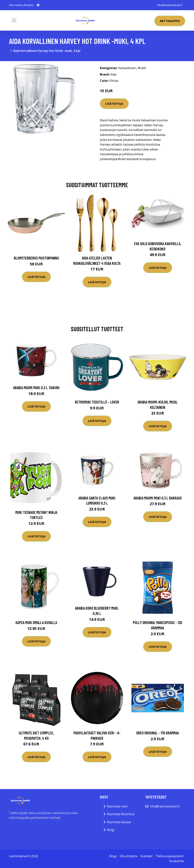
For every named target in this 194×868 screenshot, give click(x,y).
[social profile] (38, 5)
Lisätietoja (114, 104)
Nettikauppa (170, 21)
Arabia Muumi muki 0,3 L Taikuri (36, 388)
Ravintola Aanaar (119, 822)
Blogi (111, 830)
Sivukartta (176, 861)
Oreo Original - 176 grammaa (158, 733)
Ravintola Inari (117, 806)
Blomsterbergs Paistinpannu (36, 258)
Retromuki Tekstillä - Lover (97, 402)
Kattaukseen (127, 68)
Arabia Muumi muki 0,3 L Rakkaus (158, 498)
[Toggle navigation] (14, 20)
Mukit (142, 68)
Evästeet (146, 856)
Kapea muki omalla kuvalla (36, 622)
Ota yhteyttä (129, 856)
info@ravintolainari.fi (170, 5)
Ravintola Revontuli (121, 814)
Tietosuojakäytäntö (170, 856)
